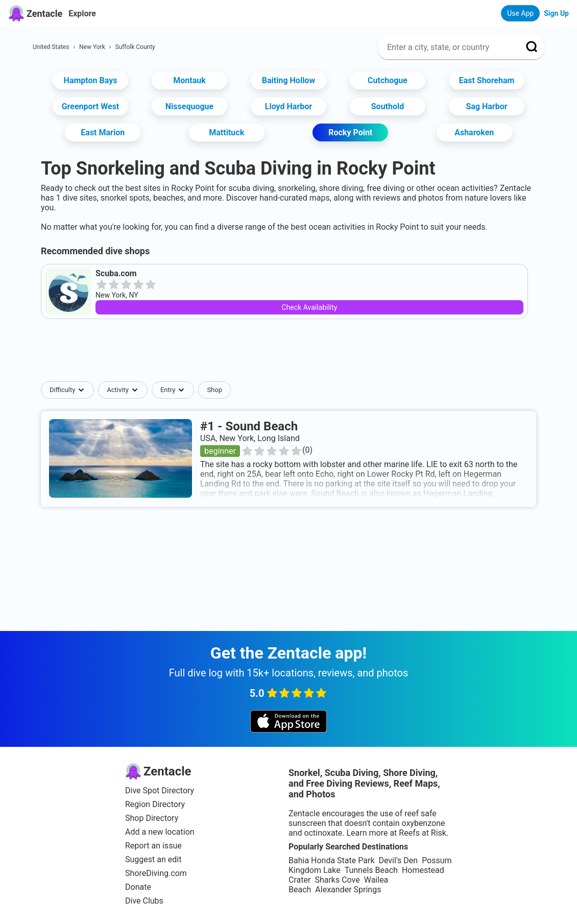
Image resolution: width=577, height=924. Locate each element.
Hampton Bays (91, 80)
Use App (520, 13)
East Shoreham (487, 80)
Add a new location (160, 832)
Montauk (189, 80)
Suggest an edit (153, 859)
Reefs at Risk (423, 833)
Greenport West (91, 106)
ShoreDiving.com (156, 873)
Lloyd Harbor (288, 106)
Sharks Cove (337, 880)
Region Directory (155, 804)
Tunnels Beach (371, 870)
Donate (138, 887)
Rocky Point (350, 132)
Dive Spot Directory (160, 791)
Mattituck (226, 132)
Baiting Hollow (288, 80)
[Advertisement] (288, 350)
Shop (214, 390)
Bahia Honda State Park (331, 860)
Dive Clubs (144, 901)
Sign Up (556, 13)
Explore (82, 14)
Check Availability (310, 307)
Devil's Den (398, 860)
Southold (388, 106)
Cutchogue (388, 80)
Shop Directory (152, 818)
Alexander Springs (348, 890)
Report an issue (153, 846)
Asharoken (474, 132)
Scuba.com (116, 273)
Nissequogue (189, 106)
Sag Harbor (486, 106)
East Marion (103, 132)
